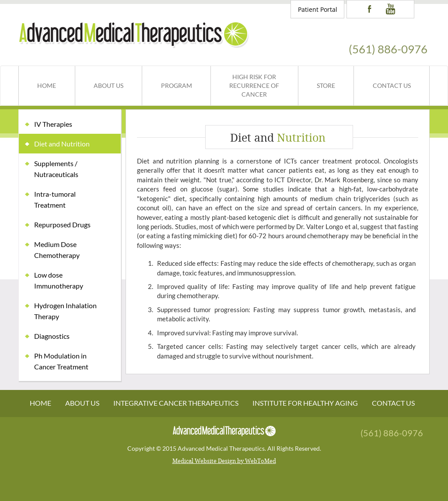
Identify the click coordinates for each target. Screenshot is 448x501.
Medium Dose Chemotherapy (57, 250)
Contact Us (392, 85)
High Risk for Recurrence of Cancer (254, 85)
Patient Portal (318, 9)
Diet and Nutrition (62, 144)
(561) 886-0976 (388, 49)
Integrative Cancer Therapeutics (176, 403)
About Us (108, 85)
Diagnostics (52, 336)
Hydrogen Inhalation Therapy (65, 311)
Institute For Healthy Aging (305, 403)
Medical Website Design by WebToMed (224, 461)
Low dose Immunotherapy (59, 280)
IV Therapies (53, 124)
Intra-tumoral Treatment (55, 199)
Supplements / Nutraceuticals (56, 169)
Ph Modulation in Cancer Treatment (61, 361)
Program (177, 85)
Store (326, 85)
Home (47, 85)
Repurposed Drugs (62, 224)
